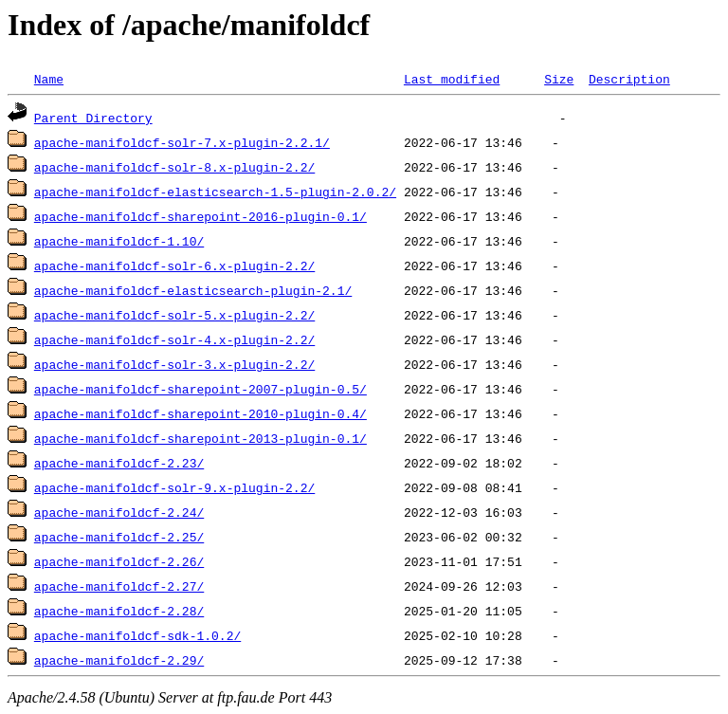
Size (559, 79)
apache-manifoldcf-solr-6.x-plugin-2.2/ (174, 265)
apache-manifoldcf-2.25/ (119, 537)
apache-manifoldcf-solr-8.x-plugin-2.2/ (174, 167)
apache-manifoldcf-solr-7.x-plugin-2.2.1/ (182, 142)
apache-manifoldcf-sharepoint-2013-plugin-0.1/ (200, 438)
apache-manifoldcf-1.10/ (119, 241)
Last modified (452, 79)
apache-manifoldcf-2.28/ (119, 611)
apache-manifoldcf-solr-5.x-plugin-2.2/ (174, 315)
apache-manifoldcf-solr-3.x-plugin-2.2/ (174, 364)
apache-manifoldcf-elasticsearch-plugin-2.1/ (193, 290)
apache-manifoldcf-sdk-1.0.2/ (137, 635)
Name (49, 79)
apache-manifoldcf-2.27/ (119, 586)
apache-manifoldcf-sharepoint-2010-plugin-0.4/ (200, 413)
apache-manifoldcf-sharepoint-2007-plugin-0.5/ (200, 389)
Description (629, 79)
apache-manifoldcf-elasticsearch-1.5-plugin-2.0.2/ (215, 192)
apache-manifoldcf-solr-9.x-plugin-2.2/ (174, 487)
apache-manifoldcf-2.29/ (119, 660)
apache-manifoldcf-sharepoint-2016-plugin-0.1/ (200, 216)
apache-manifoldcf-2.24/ (119, 512)
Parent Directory (93, 118)
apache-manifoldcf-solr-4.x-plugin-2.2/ (174, 339)
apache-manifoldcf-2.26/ (119, 561)
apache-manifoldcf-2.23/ (119, 463)
